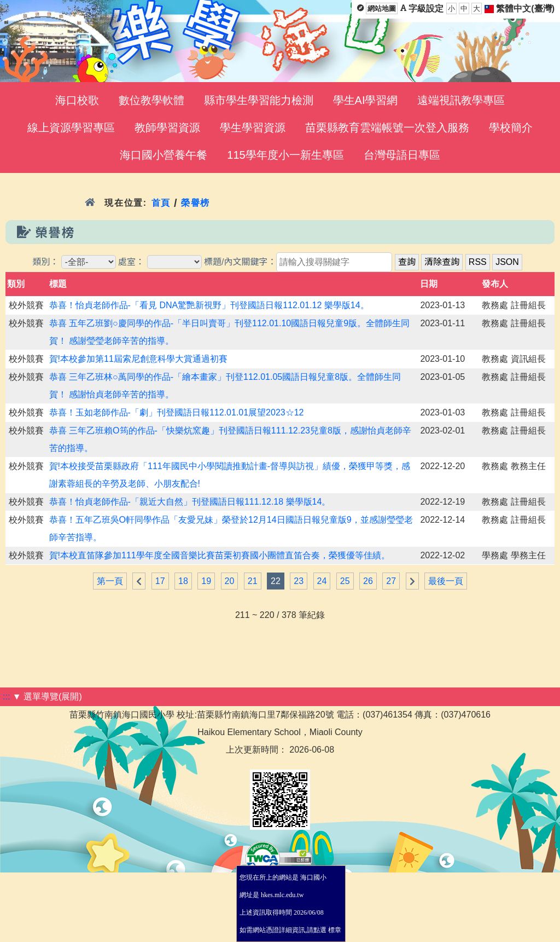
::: (6, 697)
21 (253, 581)
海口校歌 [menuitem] (77, 100)
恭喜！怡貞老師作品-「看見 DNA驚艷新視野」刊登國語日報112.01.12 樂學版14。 (209, 305)
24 (322, 581)
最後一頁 (446, 581)
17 (160, 581)
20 (230, 581)
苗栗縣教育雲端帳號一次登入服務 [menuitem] (387, 128)
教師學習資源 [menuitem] (167, 128)
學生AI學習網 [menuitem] (366, 100)
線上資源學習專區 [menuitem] (71, 128)
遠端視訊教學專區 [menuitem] (461, 100)
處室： (131, 262)
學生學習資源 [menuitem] (253, 128)
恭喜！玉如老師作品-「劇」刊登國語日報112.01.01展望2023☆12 (177, 412)
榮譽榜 (196, 203)
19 (206, 581)
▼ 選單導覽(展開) (47, 697)
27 (391, 581)
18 (183, 581)
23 (299, 581)
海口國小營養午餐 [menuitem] (164, 155)
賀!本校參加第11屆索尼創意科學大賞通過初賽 (138, 359)
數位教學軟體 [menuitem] (151, 100)
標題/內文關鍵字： (240, 262)
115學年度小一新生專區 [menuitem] (285, 155)
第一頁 (110, 581)
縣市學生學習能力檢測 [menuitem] (259, 100)
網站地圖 (382, 8)
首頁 (161, 203)
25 (345, 581)
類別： (45, 262)
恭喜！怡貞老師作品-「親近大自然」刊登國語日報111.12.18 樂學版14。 (190, 502)
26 (368, 581)
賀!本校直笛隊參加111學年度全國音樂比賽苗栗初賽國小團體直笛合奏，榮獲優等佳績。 (220, 555)
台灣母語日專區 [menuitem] (402, 155)
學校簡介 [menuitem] (511, 128)
